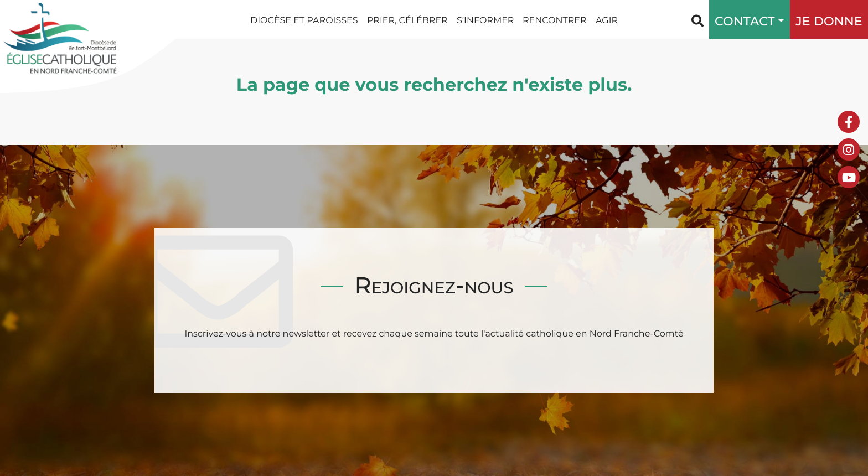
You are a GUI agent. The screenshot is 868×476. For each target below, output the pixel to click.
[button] (778, 19)
